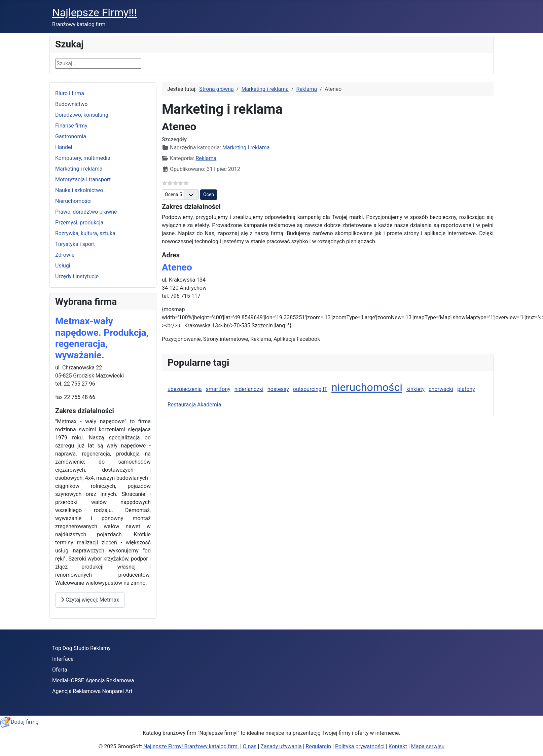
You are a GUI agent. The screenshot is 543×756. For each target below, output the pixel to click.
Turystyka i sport (75, 244)
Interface (63, 659)
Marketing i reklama (79, 169)
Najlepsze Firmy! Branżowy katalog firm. (191, 746)
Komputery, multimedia (83, 158)
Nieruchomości (73, 201)
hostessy (278, 389)
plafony (466, 389)
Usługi (63, 266)
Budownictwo (71, 104)
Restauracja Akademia (194, 405)
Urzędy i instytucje (77, 276)
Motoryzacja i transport (83, 179)
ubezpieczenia (185, 389)
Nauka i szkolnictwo (79, 190)
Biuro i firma (70, 93)
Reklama (206, 158)
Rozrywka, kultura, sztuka (85, 233)
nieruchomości (367, 387)
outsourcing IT (310, 389)
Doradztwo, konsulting (82, 115)
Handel (64, 147)
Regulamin (319, 746)
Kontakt (398, 746)
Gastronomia (71, 136)
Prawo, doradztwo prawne (86, 212)
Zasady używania (281, 746)
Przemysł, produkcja (79, 223)
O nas (250, 746)
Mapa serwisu (428, 746)
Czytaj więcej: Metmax (90, 600)
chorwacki (441, 389)
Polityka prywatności (360, 746)
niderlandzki (249, 389)
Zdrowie (65, 255)
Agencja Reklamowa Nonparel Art (92, 691)
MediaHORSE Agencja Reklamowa (93, 680)
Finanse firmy (71, 126)
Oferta (60, 670)
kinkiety (415, 389)
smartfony (218, 389)
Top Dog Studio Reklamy (81, 648)
